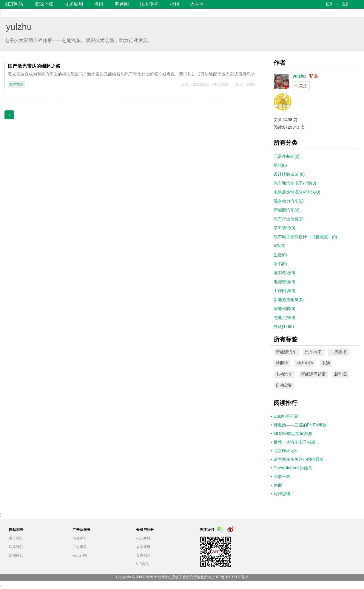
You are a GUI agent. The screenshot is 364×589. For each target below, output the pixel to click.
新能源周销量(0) (289, 300)
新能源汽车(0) (287, 210)
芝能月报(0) (284, 317)
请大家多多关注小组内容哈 (299, 459)
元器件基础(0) (287, 156)
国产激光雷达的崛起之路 (34, 66)
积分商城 (143, 538)
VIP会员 (142, 564)
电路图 (122, 4)
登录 (329, 4)
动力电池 (305, 363)
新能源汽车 (286, 352)
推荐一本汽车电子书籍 (294, 442)
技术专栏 (149, 4)
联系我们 (16, 547)
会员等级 (143, 547)
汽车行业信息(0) (289, 219)
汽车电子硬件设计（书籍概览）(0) (305, 237)
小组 (175, 4)
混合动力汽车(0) (289, 201)
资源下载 (44, 4)
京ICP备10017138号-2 (230, 577)
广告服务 (80, 547)
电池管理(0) (284, 282)
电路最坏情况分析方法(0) (297, 192)
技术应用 (74, 4)
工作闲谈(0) (284, 291)
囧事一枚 (282, 477)
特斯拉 (282, 363)
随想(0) (280, 165)
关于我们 (16, 538)
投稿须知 (16, 555)
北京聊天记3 (285, 451)
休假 (278, 485)
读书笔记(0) (284, 273)
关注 (303, 86)
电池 (326, 363)
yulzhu (19, 27)
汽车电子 (313, 352)
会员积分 (143, 555)
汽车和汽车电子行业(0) (295, 183)
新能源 (340, 374)
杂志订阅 (80, 555)
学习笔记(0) (284, 228)
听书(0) (280, 264)
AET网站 (14, 4)
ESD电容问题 (286, 416)
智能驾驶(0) (284, 309)
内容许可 (80, 538)
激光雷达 (16, 84)
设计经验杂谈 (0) (289, 174)
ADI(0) (280, 246)
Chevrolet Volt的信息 (293, 468)
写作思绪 (282, 494)
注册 (345, 4)
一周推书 (338, 352)
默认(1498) (284, 326)
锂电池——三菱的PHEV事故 (300, 425)
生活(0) (280, 255)
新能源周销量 (313, 374)
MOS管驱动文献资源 (293, 434)
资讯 (99, 4)
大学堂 (197, 4)
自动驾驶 (284, 385)
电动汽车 (284, 374)
